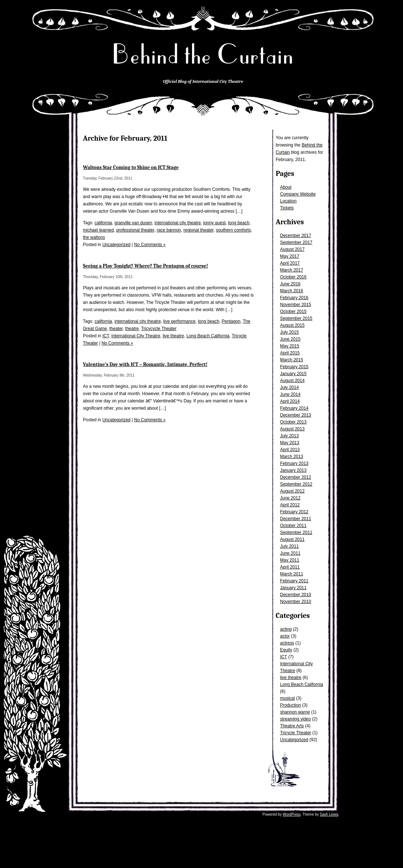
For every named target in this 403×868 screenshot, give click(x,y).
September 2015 (296, 318)
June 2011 (290, 553)
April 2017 (290, 263)
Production (290, 705)
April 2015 (290, 353)
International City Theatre (136, 336)
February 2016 (294, 298)
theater (116, 329)
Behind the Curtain (203, 54)
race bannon (169, 230)
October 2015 (293, 312)
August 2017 (292, 249)
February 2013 (294, 463)
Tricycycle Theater (159, 329)
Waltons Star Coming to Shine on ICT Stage (131, 167)
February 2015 (294, 367)
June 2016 (290, 284)
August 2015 (292, 325)
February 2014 (294, 408)
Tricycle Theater (296, 733)
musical (288, 698)
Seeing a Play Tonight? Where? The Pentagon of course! (145, 266)
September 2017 (296, 242)
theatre (132, 329)
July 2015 (289, 332)
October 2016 (293, 277)
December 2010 (296, 595)
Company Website (298, 194)
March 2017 (292, 270)
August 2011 (292, 539)
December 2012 (296, 477)
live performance (179, 321)
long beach (239, 223)
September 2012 (296, 484)
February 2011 (294, 581)
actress (287, 643)
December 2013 (296, 415)
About (286, 187)
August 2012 (292, 491)
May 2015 (290, 346)
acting (286, 629)
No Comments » (150, 245)
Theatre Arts (292, 726)
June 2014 (290, 394)
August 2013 (292, 429)
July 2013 (289, 436)
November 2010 (296, 602)
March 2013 (292, 457)
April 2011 (290, 567)
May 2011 (290, 560)
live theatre (291, 678)
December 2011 (296, 519)
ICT (284, 657)
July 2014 (289, 387)
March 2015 (292, 360)
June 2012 (290, 498)
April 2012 (290, 505)
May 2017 (290, 256)
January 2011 (293, 588)
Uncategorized (294, 740)
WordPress (292, 814)
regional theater (198, 230)
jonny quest (214, 223)
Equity (286, 650)
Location (288, 201)
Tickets (287, 208)
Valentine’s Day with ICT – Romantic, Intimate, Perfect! (145, 364)
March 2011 (292, 574)
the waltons (94, 237)
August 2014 (292, 381)
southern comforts (234, 230)
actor (285, 636)
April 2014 (290, 401)
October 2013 (293, 422)
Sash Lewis (329, 814)
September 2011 (296, 533)
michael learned (98, 230)
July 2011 (289, 546)
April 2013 (290, 450)
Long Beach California (302, 684)
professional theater (135, 230)
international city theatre (178, 223)
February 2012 (294, 512)
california (103, 223)
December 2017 (296, 236)
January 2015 (293, 374)
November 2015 (296, 305)
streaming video (296, 719)
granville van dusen (133, 223)
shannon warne (295, 712)
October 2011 (293, 526)
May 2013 (290, 443)
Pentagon (231, 321)
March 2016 (292, 291)
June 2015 (290, 339)
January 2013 (293, 470)
